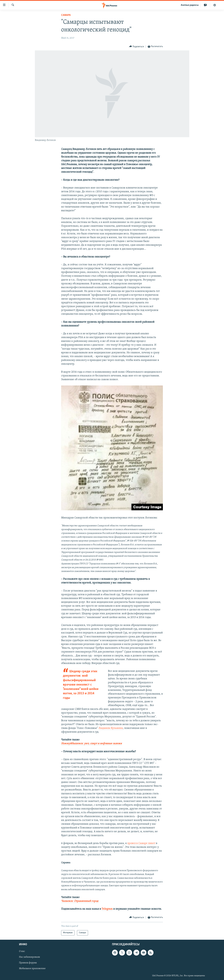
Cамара (66, 15)
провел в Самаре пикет (141, 843)
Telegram (107, 909)
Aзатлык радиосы (190, 5)
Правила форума (28, 963)
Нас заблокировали (30, 957)
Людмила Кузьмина (111, 728)
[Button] (137, 47)
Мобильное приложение (32, 969)
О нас (22, 951)
